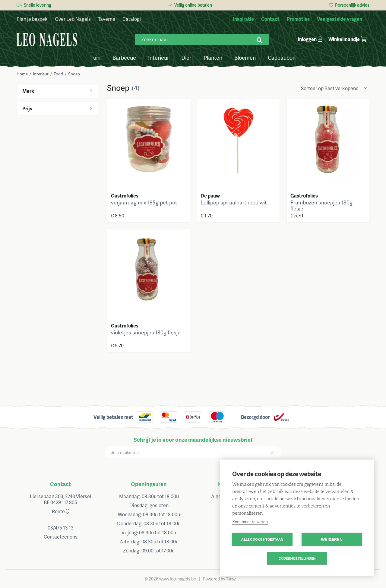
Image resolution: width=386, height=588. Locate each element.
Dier (186, 57)
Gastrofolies (125, 196)
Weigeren (332, 539)
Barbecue (124, 57)
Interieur (159, 57)
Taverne (107, 19)
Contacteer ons (61, 537)
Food (58, 74)
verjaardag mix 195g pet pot (144, 202)
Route (61, 511)
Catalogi (132, 19)
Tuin (95, 57)
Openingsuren (149, 484)
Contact (60, 484)
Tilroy (231, 579)
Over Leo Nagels (73, 19)
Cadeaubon (282, 57)
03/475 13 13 (61, 528)
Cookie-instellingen (297, 558)
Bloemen (245, 57)
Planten (213, 57)
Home (22, 74)
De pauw (210, 196)
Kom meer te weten (250, 522)
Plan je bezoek (32, 19)
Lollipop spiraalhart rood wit (234, 202)
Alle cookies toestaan (262, 539)
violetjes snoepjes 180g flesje (146, 332)
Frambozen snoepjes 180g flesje (321, 205)
